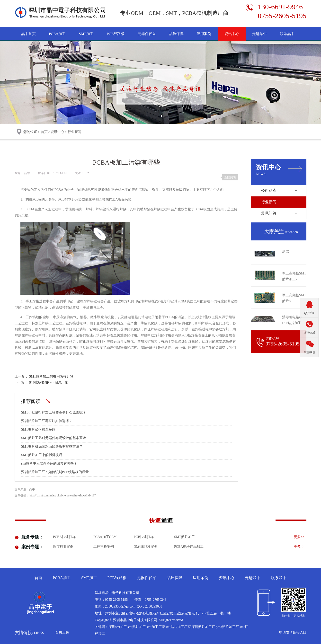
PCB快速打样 (144, 537)
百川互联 (62, 632)
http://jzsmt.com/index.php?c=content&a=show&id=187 (63, 495)
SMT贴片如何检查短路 (38, 429)
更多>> (299, 537)
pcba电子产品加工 (189, 547)
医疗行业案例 (63, 547)
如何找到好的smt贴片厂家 (49, 382)
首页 (44, 132)
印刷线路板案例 (146, 547)
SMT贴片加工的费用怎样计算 (51, 376)
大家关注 (281, 231)
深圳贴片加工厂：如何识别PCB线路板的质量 (55, 472)
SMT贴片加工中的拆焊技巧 (42, 455)
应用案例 (204, 34)
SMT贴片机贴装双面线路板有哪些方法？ (52, 446)
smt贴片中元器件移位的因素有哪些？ (49, 463)
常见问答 (269, 213)
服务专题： (32, 537)
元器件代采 (147, 34)
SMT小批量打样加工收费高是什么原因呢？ (54, 412)
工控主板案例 (104, 547)
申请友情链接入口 (293, 632)
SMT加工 (86, 34)
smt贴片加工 (184, 537)
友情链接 (29, 633)
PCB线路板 (116, 34)
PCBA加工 (57, 34)
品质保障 (176, 34)
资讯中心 (232, 34)
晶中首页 (28, 34)
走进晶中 (259, 34)
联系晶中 (287, 34)
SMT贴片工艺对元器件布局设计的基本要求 (54, 438)
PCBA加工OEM (105, 537)
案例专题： (32, 547)
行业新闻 (74, 132)
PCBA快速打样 (64, 537)
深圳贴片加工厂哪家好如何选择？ (47, 421)
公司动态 (269, 190)
